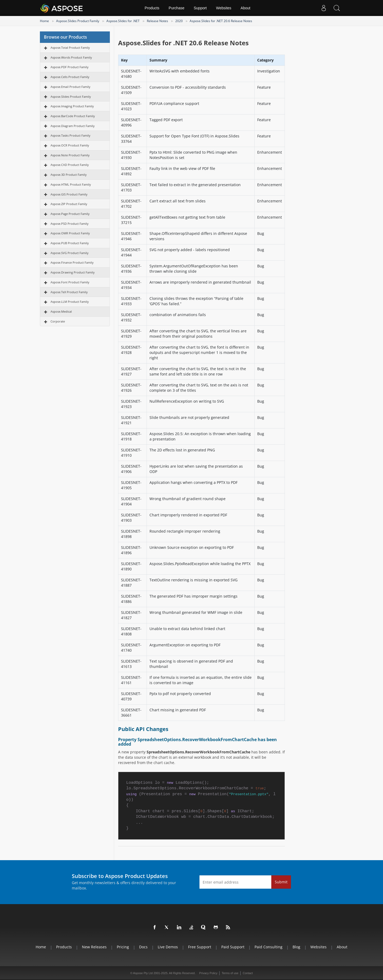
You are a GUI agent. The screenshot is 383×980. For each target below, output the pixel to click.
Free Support (200, 947)
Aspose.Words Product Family (71, 57)
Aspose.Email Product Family (70, 87)
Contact (248, 973)
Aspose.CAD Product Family (70, 165)
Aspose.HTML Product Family (71, 184)
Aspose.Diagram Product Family (73, 126)
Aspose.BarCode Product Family (73, 116)
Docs (143, 947)
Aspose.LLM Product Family (70, 302)
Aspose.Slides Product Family (78, 21)
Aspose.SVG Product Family (70, 253)
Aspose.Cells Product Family (70, 77)
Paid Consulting (268, 947)
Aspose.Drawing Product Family (73, 272)
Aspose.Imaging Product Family (72, 106)
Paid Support (233, 947)
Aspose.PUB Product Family (70, 243)
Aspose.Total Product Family (70, 48)
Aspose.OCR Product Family (70, 145)
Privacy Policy (208, 973)
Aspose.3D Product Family (69, 175)
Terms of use (230, 973)
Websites (224, 8)
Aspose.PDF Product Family (70, 67)
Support (200, 8)
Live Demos (168, 947)
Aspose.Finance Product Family (72, 262)
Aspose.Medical (61, 311)
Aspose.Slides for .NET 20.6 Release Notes (221, 21)
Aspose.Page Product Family (70, 214)
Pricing (123, 947)
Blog (296, 947)
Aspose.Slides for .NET (123, 21)
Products (152, 8)
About (246, 8)
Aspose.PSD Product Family (70, 224)
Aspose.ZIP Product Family (69, 204)
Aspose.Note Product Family (70, 155)
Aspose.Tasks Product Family (70, 135)
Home (44, 21)
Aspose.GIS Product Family (69, 194)
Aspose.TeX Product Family (69, 292)
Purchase (176, 8)
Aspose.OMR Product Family (70, 233)
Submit (281, 882)
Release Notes (157, 21)
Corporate (58, 321)
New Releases (94, 947)
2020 (179, 21)
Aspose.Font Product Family (70, 282)
